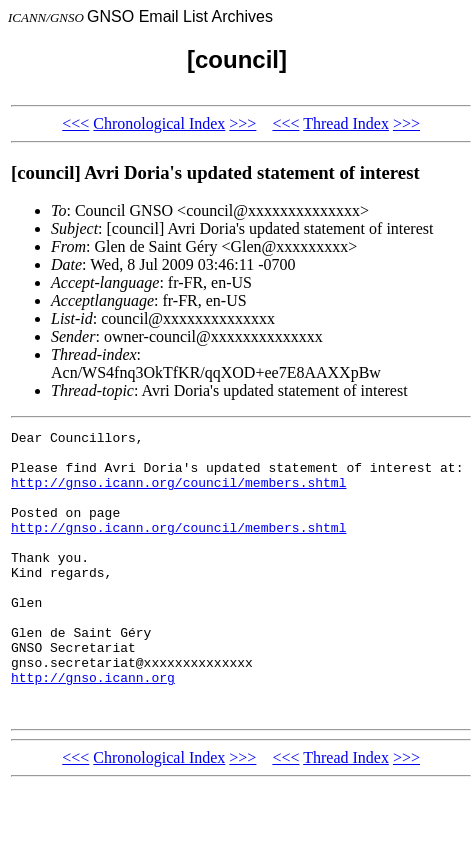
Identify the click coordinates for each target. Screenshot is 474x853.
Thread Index (346, 123)
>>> (242, 123)
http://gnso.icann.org (93, 728)
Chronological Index (159, 123)
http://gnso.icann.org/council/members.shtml (178, 494)
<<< (75, 123)
